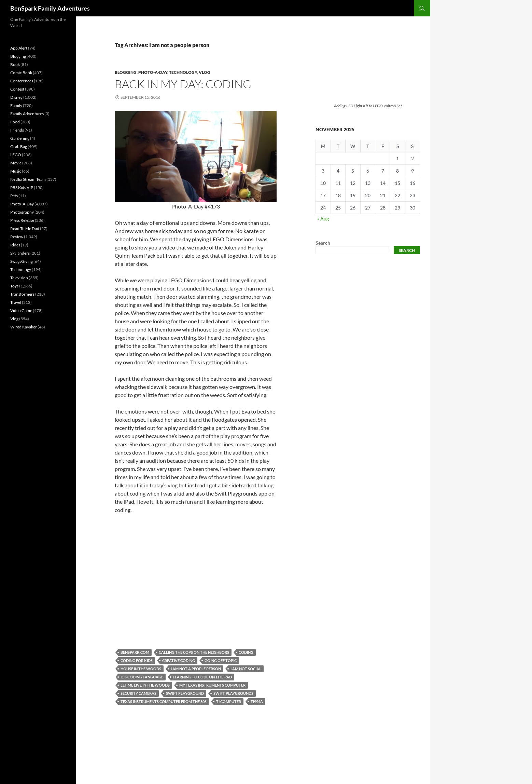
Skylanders (20, 253)
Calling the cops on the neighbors (194, 652)
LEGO (16, 155)
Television (19, 278)
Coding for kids (137, 660)
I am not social (246, 669)
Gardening (20, 138)
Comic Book (21, 73)
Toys (14, 286)
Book (15, 64)
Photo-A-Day (153, 72)
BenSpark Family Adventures (50, 8)
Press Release (22, 220)
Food (15, 122)
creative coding (179, 660)
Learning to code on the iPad (202, 677)
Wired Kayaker (24, 327)
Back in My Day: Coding (183, 84)
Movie (16, 163)
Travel (16, 302)
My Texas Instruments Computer (212, 685)
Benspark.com (135, 652)
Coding (246, 652)
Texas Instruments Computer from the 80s (164, 701)
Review (17, 237)
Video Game (21, 310)
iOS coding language (142, 677)
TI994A (257, 701)
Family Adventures (27, 114)
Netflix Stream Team (28, 179)
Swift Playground (185, 693)
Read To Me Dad (25, 228)
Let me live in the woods (145, 685)
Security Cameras (138, 693)
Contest (17, 89)
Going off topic (221, 660)
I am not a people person (196, 669)
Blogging (126, 72)
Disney (16, 97)
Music (16, 171)
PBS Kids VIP (22, 187)
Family (16, 105)
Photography (22, 212)
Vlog (205, 72)
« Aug (323, 219)
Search (323, 243)
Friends (17, 130)
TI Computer (229, 701)
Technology (183, 72)
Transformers (22, 294)
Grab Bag (19, 146)
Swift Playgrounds (233, 693)
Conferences (22, 81)
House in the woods (141, 669)
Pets (14, 196)
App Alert (19, 48)
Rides (15, 245)
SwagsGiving (22, 261)
